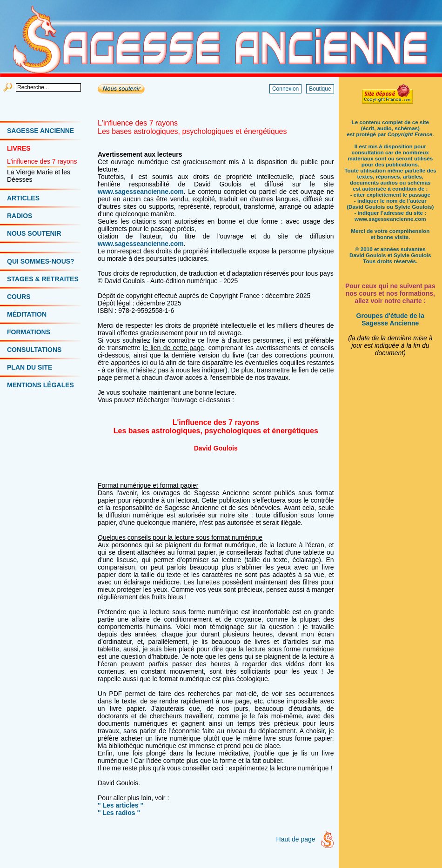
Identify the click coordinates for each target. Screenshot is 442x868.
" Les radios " (119, 813)
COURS (19, 297)
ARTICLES (23, 198)
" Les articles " (121, 805)
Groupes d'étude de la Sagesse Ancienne (390, 319)
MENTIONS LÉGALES (40, 385)
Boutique (320, 89)
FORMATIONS (29, 332)
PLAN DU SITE (30, 367)
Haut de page (296, 839)
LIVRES (19, 148)
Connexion (285, 89)
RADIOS (20, 216)
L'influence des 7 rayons (42, 161)
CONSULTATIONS (34, 350)
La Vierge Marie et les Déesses (39, 176)
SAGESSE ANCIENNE (40, 131)
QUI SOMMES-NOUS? (41, 261)
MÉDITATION (27, 314)
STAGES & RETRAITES (43, 279)
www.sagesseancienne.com (141, 192)
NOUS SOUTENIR (34, 233)
